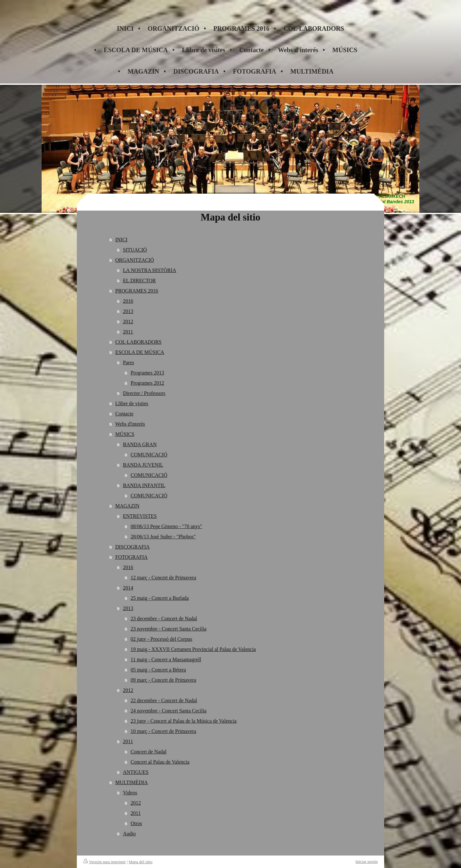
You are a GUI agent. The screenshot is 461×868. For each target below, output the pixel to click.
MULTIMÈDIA (132, 782)
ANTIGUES (136, 772)
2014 (128, 588)
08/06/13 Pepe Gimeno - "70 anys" (166, 526)
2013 (128, 311)
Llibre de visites (132, 403)
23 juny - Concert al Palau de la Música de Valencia (184, 721)
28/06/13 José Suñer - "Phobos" (163, 537)
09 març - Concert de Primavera (163, 680)
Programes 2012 (147, 383)
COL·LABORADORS (138, 342)
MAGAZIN (127, 506)
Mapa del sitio (141, 862)
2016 (128, 301)
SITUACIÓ (135, 250)
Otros (136, 823)
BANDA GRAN (140, 444)
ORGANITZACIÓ (135, 260)
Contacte (124, 414)
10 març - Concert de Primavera (163, 731)
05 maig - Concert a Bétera (158, 670)
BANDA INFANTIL (144, 485)
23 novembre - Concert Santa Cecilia (169, 629)
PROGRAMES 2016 (137, 291)
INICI (121, 240)
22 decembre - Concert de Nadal (164, 700)
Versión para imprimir (105, 862)
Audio (129, 834)
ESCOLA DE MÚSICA (140, 352)
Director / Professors (144, 393)
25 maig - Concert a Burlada (160, 598)
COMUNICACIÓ (149, 455)
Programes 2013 (147, 373)
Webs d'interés (130, 424)
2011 (128, 332)
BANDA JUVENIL (143, 465)
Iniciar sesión (367, 861)
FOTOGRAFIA (131, 557)
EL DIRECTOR (139, 281)
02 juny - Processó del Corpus (161, 639)
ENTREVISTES (140, 516)
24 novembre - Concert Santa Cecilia (169, 711)
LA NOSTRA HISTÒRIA (150, 270)
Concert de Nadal (149, 752)
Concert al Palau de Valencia (160, 762)
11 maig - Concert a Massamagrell (166, 659)
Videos (130, 793)
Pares (129, 362)
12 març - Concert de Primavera (163, 578)
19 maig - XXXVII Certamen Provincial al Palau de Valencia (193, 649)
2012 (128, 321)
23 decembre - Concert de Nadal (164, 619)
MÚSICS (125, 434)
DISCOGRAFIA (133, 547)
